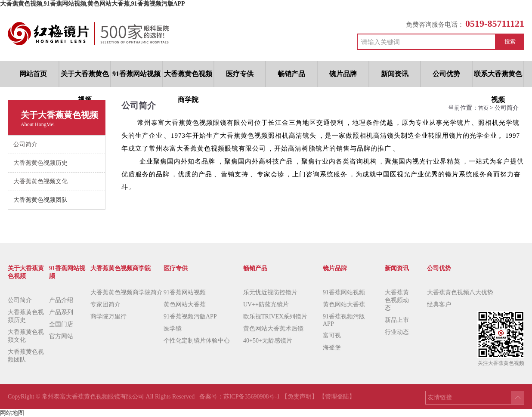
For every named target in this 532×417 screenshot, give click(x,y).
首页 (484, 108)
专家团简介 (105, 304)
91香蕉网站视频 (185, 292)
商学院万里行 (108, 317)
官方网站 (61, 336)
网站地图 (12, 413)
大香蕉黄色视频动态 (397, 300)
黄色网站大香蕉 (185, 304)
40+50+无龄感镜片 (268, 341)
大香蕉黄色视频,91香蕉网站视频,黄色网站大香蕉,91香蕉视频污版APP (93, 4)
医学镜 (173, 329)
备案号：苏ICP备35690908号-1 (240, 397)
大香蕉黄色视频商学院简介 (127, 292)
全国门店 (61, 324)
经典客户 (439, 304)
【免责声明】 (300, 397)
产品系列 (61, 312)
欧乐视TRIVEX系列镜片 (275, 317)
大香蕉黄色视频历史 (26, 316)
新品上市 (397, 320)
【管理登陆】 (337, 397)
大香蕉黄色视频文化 (26, 336)
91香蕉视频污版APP (190, 317)
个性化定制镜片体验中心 (197, 341)
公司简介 (20, 300)
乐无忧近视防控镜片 (270, 292)
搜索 (510, 42)
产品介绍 (61, 300)
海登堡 (332, 347)
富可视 (332, 335)
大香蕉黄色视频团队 (26, 356)
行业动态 (397, 332)
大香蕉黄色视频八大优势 (460, 292)
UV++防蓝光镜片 (266, 304)
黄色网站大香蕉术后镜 (273, 329)
